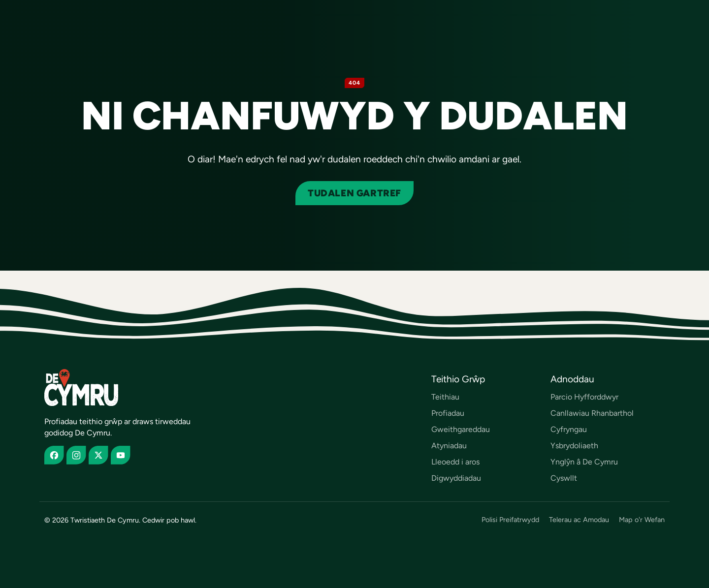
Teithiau (445, 397)
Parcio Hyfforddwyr (584, 397)
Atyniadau (449, 446)
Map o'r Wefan (642, 520)
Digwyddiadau (456, 478)
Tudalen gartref (354, 193)
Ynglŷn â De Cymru (584, 462)
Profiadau (448, 413)
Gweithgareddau (461, 429)
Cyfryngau (569, 429)
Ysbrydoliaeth (574, 446)
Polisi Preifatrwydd (510, 520)
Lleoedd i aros (455, 462)
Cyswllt (564, 478)
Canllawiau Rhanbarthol (592, 413)
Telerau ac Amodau (579, 520)
